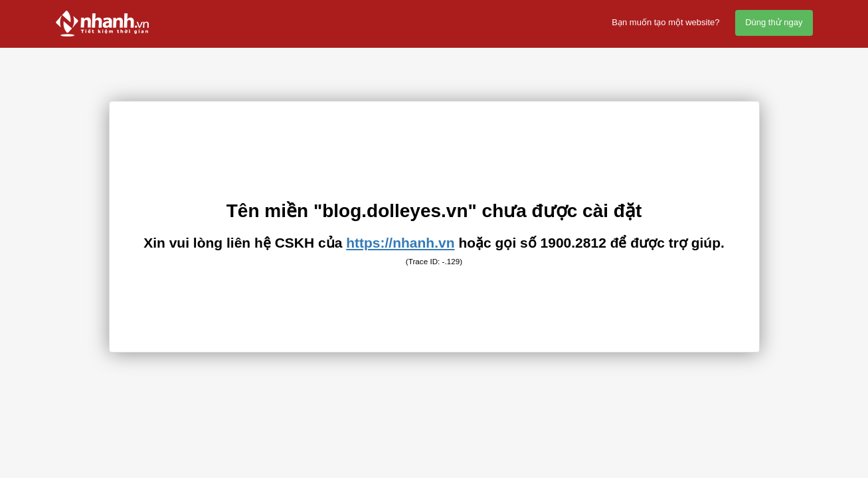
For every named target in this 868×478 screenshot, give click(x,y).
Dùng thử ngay (774, 22)
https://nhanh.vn (400, 243)
